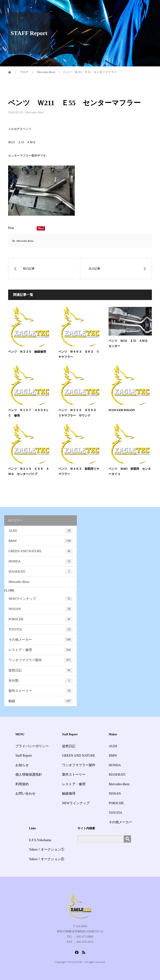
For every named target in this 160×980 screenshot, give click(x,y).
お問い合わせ (25, 793)
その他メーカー (41, 640)
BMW (41, 541)
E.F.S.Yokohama (40, 840)
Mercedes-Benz (35, 112)
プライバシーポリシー (32, 746)
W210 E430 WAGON (122, 410)
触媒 (41, 701)
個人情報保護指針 (29, 774)
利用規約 (22, 784)
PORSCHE (41, 619)
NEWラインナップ (41, 599)
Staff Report (24, 755)
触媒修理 (69, 793)
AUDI (41, 531)
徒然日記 (41, 670)
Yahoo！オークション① (47, 849)
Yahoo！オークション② (47, 859)
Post (11, 228)
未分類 (41, 681)
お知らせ (22, 765)
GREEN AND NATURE (41, 551)
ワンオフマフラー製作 (41, 660)
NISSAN (41, 609)
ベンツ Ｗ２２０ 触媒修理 (27, 352)
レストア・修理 (41, 650)
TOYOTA (41, 629)
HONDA (41, 561)
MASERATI (41, 572)
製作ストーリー (41, 691)
